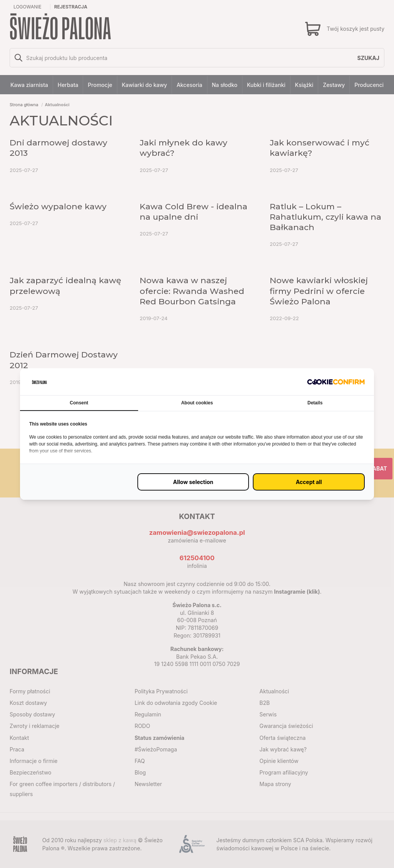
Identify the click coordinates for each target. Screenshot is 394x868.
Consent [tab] (79, 403)
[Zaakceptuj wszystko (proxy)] (309, 482)
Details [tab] (315, 403)
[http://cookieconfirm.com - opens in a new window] (336, 381)
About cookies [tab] (197, 403)
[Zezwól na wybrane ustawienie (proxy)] (193, 482)
